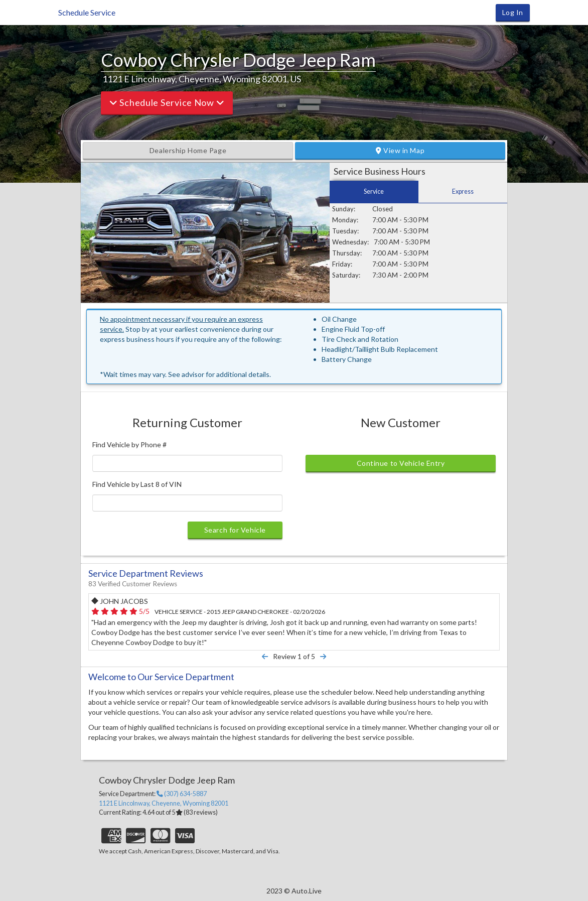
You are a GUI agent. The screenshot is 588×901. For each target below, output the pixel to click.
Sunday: (344, 209)
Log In (513, 12)
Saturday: (346, 275)
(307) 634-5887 (182, 794)
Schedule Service (87, 12)
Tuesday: (345, 231)
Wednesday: (350, 242)
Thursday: (347, 253)
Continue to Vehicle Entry (401, 463)
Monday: (345, 220)
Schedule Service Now (167, 102)
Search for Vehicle (235, 530)
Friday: (342, 264)
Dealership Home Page (188, 150)
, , (164, 803)
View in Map (400, 150)
